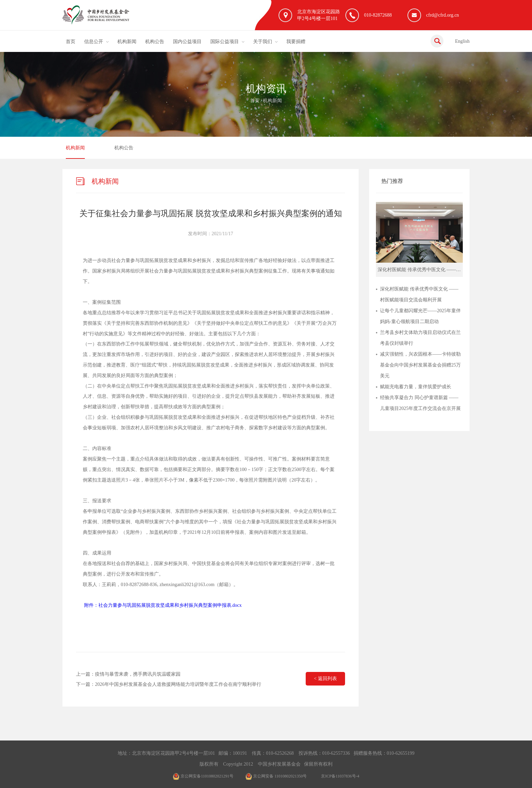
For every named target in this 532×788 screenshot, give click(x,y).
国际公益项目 (225, 42)
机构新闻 (127, 42)
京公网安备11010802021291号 (203, 776)
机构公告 (155, 42)
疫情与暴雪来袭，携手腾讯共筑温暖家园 (138, 674)
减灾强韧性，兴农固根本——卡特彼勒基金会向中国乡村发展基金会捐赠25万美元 (420, 365)
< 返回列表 (325, 679)
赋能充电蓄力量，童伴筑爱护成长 (416, 387)
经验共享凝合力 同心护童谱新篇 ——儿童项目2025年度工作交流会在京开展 (420, 403)
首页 (71, 42)
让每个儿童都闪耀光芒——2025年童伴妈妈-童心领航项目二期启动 (420, 316)
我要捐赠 (296, 42)
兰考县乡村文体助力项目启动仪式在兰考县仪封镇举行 (420, 338)
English (462, 41)
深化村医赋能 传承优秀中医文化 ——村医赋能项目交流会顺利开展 (419, 294)
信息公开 (94, 42)
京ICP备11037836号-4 (340, 776)
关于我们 (263, 42)
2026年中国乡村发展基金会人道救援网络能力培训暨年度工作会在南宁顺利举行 (178, 684)
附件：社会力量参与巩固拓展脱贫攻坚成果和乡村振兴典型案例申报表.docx (163, 605)
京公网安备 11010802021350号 (276, 776)
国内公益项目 (187, 42)
